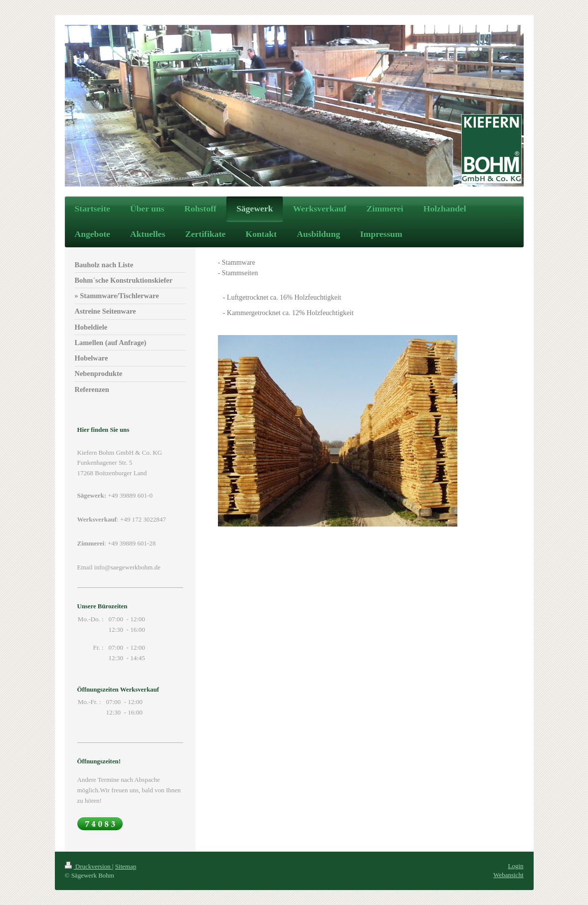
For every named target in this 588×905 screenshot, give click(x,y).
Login (515, 866)
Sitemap (126, 866)
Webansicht (508, 875)
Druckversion (89, 866)
